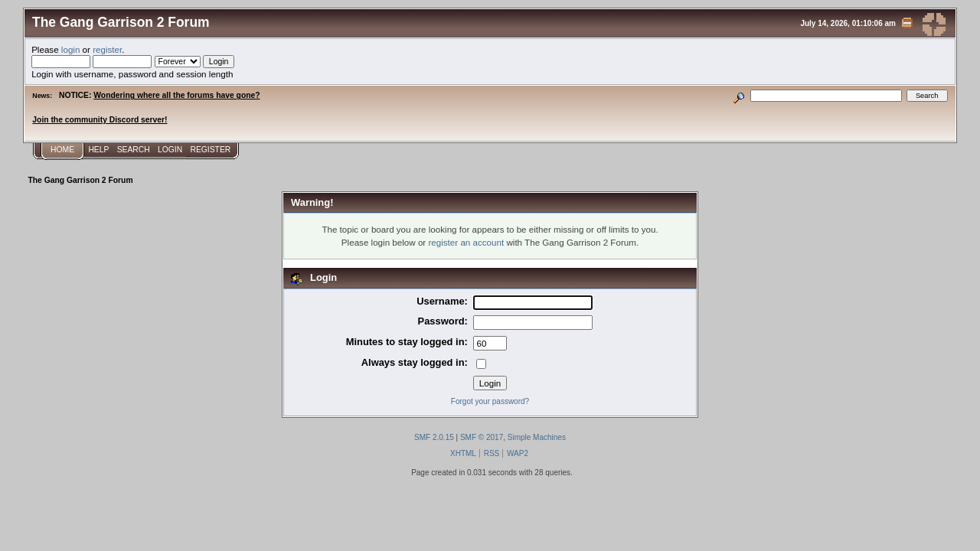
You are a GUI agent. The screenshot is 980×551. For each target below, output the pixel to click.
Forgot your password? (490, 401)
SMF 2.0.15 (434, 437)
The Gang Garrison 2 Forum (121, 22)
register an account (466, 242)
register (107, 49)
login (71, 49)
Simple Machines (537, 437)
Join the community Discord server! (100, 120)
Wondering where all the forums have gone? (176, 95)
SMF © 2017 (482, 437)
